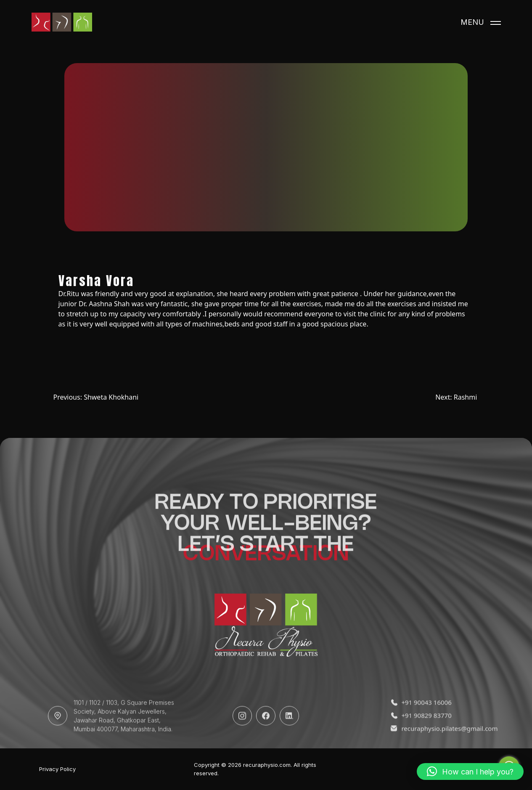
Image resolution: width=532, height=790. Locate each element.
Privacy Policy (57, 769)
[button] (470, 771)
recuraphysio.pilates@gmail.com (438, 744)
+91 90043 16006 (421, 718)
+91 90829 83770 (421, 731)
